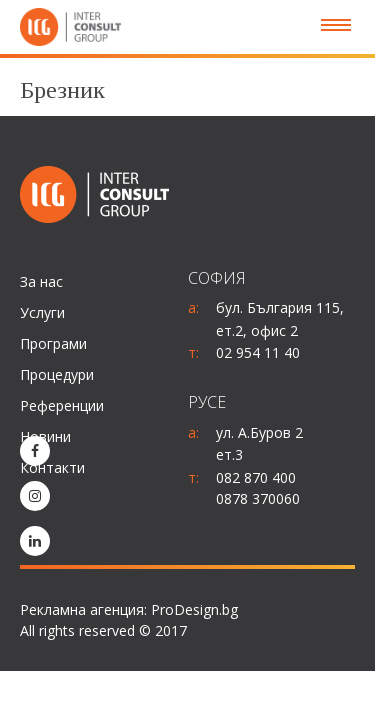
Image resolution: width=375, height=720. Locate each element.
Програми (53, 343)
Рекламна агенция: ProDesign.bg (129, 609)
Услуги (42, 312)
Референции (62, 405)
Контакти (52, 467)
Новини (45, 436)
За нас (41, 281)
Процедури (57, 374)
